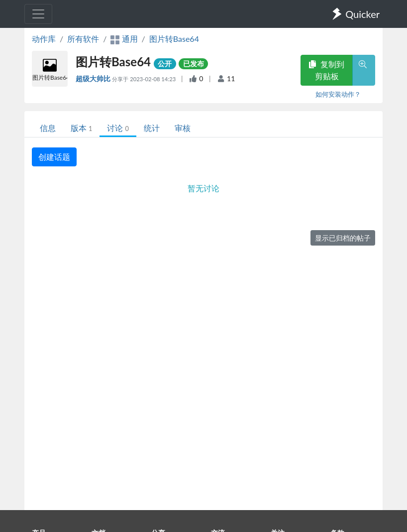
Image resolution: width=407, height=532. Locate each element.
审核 (183, 128)
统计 (152, 128)
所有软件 (83, 39)
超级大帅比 (94, 78)
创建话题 (54, 157)
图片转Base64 (174, 39)
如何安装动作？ (338, 94)
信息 (48, 128)
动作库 (44, 39)
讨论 (118, 128)
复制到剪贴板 (326, 70)
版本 (81, 128)
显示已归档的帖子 (343, 238)
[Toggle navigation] (38, 14)
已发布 (194, 64)
